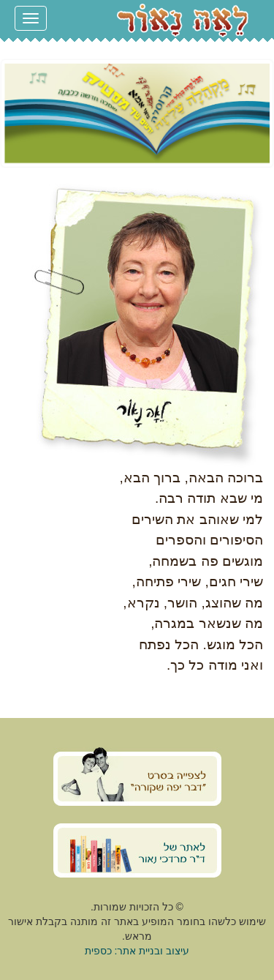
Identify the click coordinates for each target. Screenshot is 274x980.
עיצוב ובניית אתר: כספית (137, 951)
